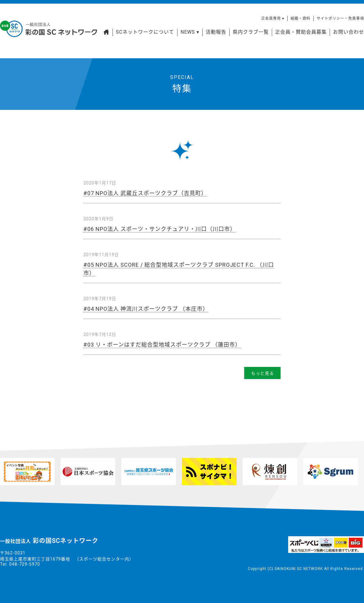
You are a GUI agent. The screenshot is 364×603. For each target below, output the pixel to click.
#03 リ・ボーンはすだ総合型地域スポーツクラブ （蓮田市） (162, 345)
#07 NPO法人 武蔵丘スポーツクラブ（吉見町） (145, 193)
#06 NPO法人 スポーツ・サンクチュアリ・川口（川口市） (160, 229)
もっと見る (263, 373)
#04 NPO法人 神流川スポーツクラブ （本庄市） (146, 309)
